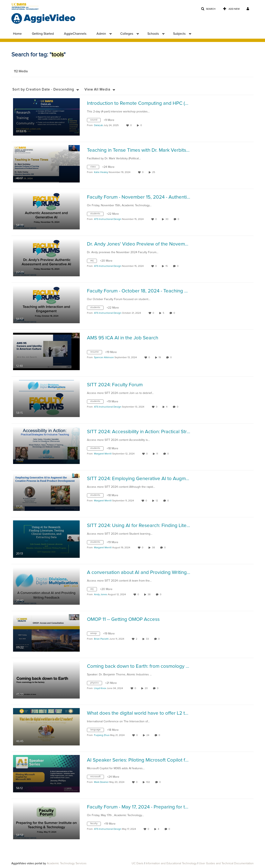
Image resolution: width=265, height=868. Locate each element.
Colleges (127, 34)
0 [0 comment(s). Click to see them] (179, 219)
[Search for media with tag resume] (96, 353)
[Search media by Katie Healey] (101, 172)
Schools (153, 34)
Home (17, 34)
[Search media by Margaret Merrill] (103, 454)
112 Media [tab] (21, 71)
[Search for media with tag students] (97, 215)
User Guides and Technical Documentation (226, 863)
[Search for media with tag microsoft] (97, 777)
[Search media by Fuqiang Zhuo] (102, 735)
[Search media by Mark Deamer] (101, 782)
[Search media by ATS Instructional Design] (108, 219)
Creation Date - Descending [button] (43, 90)
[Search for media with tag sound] (95, 121)
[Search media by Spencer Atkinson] (104, 358)
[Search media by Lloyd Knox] (100, 688)
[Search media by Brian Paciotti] (101, 639)
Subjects (179, 34)
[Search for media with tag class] (95, 168)
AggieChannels (75, 34)
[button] (208, 9)
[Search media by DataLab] (98, 125)
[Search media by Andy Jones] (101, 595)
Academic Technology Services (67, 863)
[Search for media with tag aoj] (93, 261)
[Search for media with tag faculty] (95, 824)
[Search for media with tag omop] (95, 634)
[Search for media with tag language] (97, 731)
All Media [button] (97, 90)
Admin (101, 34)
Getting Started (43, 34)
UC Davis (138, 863)
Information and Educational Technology (171, 863)
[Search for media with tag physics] (96, 684)
